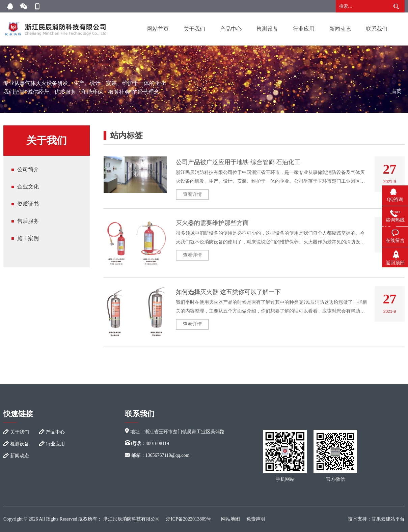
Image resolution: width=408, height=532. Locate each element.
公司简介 (28, 169)
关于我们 (194, 29)
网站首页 (158, 29)
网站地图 (230, 519)
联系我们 (377, 29)
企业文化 (28, 187)
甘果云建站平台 (388, 519)
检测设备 (267, 29)
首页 (397, 92)
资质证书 (28, 204)
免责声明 (256, 519)
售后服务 (28, 221)
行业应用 (304, 29)
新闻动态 (340, 29)
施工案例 (28, 238)
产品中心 (231, 29)
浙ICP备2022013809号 (189, 519)
